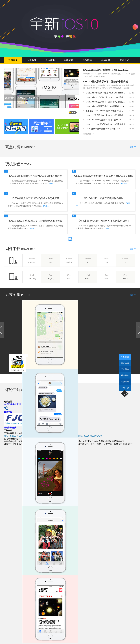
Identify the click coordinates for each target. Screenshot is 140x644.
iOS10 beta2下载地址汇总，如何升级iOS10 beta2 (36, 221)
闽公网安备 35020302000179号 (86, 436)
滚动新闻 (106, 60)
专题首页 (13, 60)
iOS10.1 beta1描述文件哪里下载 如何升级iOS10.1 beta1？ (104, 176)
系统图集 (87, 60)
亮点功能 (50, 60)
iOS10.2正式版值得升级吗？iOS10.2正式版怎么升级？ (107, 70)
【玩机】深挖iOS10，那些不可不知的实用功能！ (104, 221)
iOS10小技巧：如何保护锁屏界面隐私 (104, 198)
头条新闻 (32, 60)
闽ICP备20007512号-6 (14, 436)
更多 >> (133, 147)
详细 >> (52, 184)
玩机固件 (69, 60)
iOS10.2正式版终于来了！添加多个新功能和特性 (107, 82)
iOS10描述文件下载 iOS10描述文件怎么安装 (36, 198)
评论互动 (124, 60)
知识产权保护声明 (12, 404)
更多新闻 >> (89, 134)
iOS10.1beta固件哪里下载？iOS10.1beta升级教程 (36, 176)
